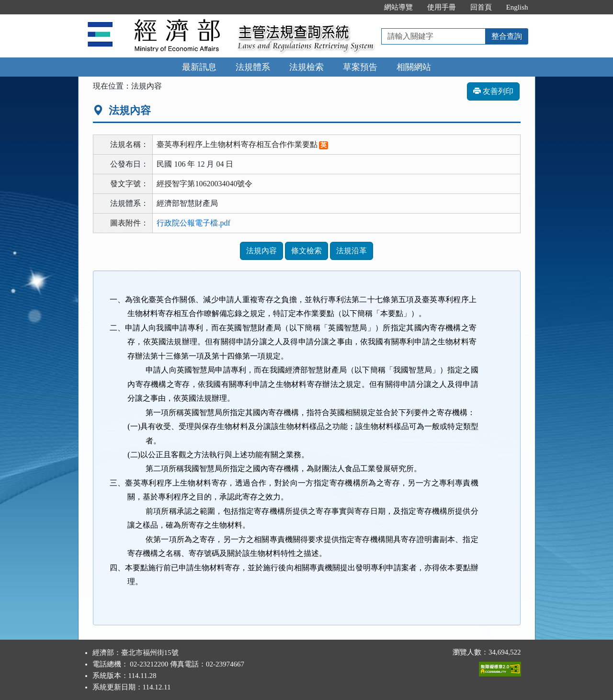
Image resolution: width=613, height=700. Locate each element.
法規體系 (253, 67)
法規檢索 (306, 67)
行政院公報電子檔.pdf (193, 223)
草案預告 (360, 67)
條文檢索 (306, 251)
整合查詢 (507, 36)
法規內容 (261, 251)
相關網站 (414, 67)
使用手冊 (442, 7)
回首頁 (481, 7)
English (517, 7)
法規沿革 (352, 251)
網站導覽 (398, 7)
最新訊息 (199, 67)
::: (367, 7)
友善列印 (493, 91)
